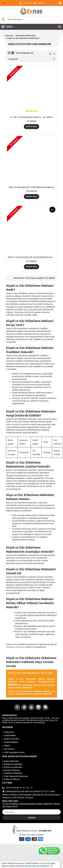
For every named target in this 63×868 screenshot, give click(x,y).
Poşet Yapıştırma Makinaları (15, 776)
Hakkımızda (8, 732)
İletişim (6, 746)
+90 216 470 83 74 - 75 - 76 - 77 (17, 788)
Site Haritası (8, 749)
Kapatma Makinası (11, 770)
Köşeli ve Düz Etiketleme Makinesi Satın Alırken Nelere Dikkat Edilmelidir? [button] (31, 686)
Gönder (31, 818)
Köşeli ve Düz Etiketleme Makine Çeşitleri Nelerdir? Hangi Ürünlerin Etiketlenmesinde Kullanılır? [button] (31, 682)
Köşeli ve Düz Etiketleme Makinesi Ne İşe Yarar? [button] (30, 673)
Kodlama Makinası (11, 779)
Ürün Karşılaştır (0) (24, 53)
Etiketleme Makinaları (12, 764)
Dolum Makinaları (11, 761)
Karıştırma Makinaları (12, 767)
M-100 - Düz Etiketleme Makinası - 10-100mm (32, 117)
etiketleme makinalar (15, 647)
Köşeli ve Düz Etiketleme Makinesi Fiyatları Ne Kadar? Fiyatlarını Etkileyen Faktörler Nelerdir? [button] (31, 692)
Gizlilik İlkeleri (9, 736)
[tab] (31, 673)
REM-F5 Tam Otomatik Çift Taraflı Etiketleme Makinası (32, 257)
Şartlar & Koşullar (11, 739)
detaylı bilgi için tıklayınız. (37, 866)
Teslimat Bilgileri (10, 742)
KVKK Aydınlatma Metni (13, 753)
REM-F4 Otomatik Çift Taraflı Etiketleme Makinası (31, 187)
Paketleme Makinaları (12, 773)
